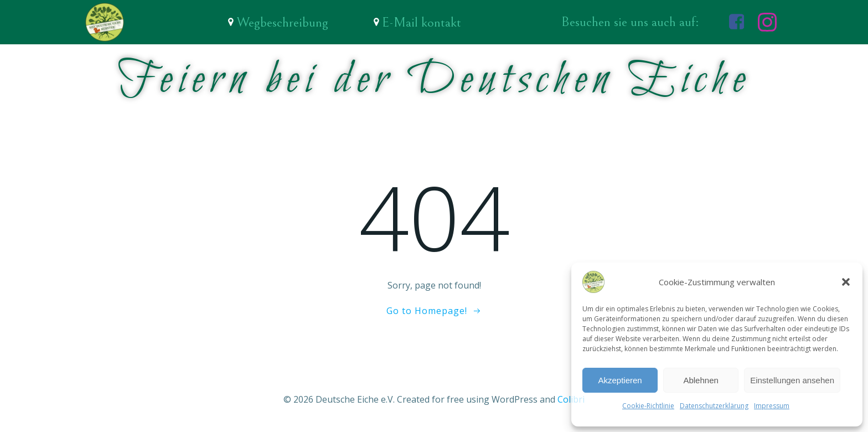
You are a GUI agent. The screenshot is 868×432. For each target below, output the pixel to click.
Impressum (772, 406)
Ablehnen (701, 380)
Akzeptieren (620, 380)
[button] (846, 282)
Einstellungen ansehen (792, 380)
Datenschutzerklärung (714, 406)
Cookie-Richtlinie (648, 406)
